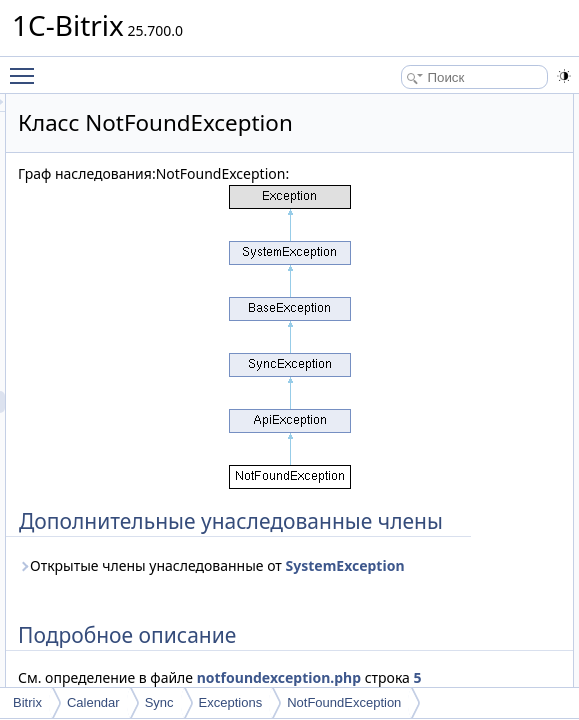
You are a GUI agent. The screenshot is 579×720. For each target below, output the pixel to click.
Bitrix (27, 702)
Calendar (93, 702)
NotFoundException (344, 702)
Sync (159, 702)
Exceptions (231, 702)
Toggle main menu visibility (27, 67)
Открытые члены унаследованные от (334, 681)
